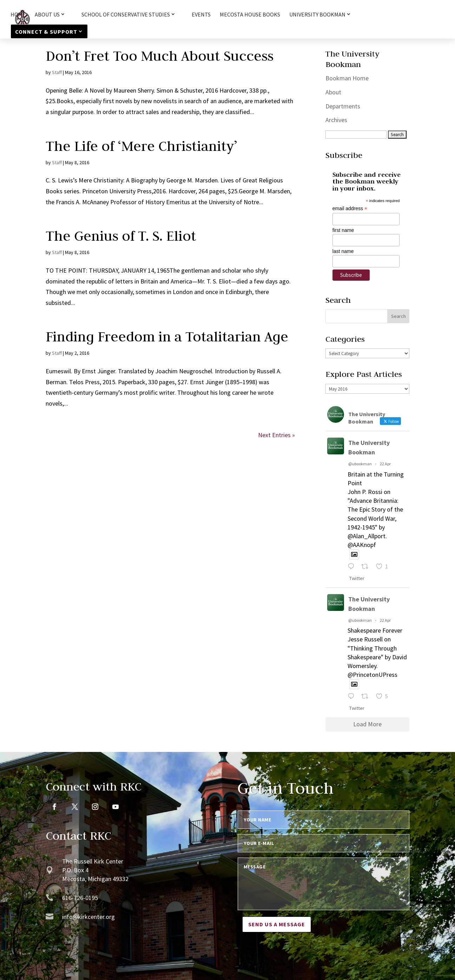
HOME (18, 15)
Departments (343, 106)
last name (343, 251)
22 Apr (385, 464)
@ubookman (360, 464)
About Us (47, 15)
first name (343, 230)
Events (201, 15)
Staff (57, 72)
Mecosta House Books (250, 15)
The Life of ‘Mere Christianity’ (141, 146)
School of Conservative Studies (126, 15)
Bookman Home (347, 78)
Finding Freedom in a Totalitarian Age (167, 336)
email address (350, 209)
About (333, 92)
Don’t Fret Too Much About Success (160, 56)
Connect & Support (46, 32)
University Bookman (317, 15)
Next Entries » (276, 435)
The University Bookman (369, 447)
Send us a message (277, 924)
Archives (336, 120)
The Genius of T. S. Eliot (121, 236)
